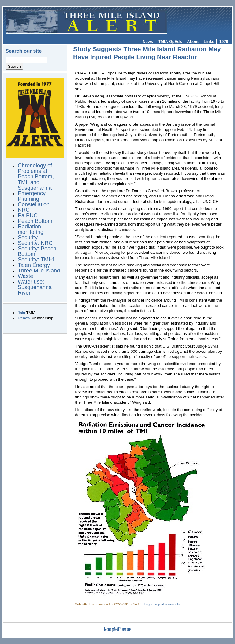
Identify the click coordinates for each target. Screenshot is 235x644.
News (148, 42)
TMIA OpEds (170, 42)
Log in (149, 604)
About (193, 42)
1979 (224, 42)
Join (21, 313)
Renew (24, 318)
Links (209, 42)
